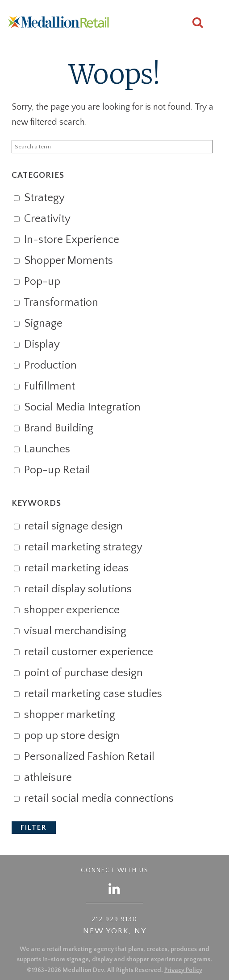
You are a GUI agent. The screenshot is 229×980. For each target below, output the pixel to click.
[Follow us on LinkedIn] (115, 888)
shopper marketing (64, 715)
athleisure (43, 778)
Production (45, 365)
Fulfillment (44, 386)
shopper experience (67, 610)
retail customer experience (83, 652)
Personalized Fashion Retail (84, 757)
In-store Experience (66, 240)
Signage (38, 324)
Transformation (56, 303)
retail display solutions (73, 589)
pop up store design (67, 736)
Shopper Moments (63, 261)
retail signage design (68, 526)
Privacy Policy (183, 970)
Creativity (42, 219)
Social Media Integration (77, 407)
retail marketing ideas (71, 568)
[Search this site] (198, 24)
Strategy (39, 198)
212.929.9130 (114, 919)
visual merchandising (70, 631)
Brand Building (53, 428)
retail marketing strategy (78, 547)
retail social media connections (94, 799)
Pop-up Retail (52, 470)
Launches (42, 449)
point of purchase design (78, 673)
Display (37, 344)
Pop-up (37, 282)
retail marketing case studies (88, 694)
